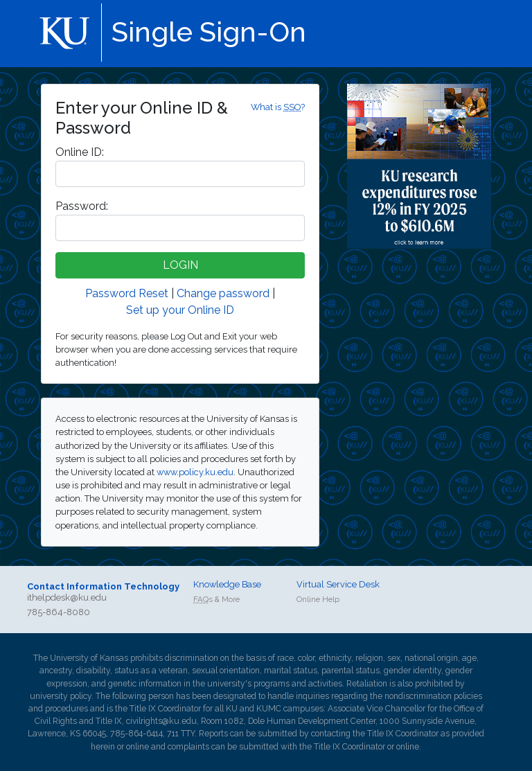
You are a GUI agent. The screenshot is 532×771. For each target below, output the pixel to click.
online (138, 747)
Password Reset (127, 293)
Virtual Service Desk (338, 584)
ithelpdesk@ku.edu (67, 597)
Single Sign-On (209, 32)
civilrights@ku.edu (161, 721)
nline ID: (80, 152)
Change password (223, 293)
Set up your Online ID (180, 310)
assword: (82, 206)
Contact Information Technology (103, 586)
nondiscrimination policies (433, 696)
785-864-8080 (59, 612)
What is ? (278, 107)
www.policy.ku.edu (195, 472)
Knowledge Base (227, 584)
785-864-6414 (136, 734)
